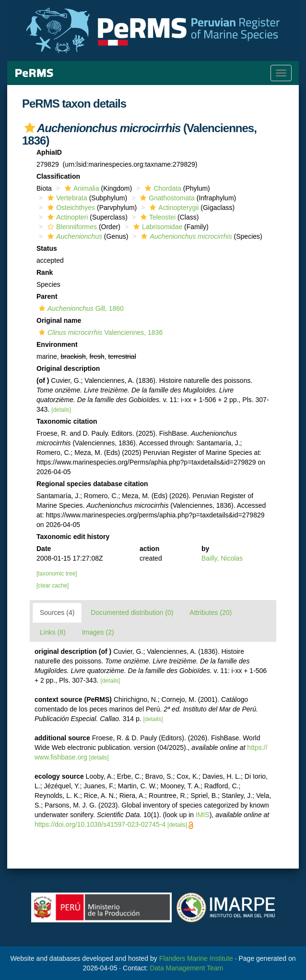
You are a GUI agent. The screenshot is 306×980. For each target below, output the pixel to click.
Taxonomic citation (67, 421)
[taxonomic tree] (57, 574)
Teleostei (157, 217)
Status (47, 248)
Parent (47, 296)
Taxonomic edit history (73, 537)
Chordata (162, 188)
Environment (57, 344)
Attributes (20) (211, 612)
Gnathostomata (166, 198)
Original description (68, 368)
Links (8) (53, 632)
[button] (29, 128)
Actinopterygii (173, 208)
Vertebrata (66, 198)
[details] (61, 410)
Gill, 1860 (80, 308)
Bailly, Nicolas (222, 558)
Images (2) (98, 632)
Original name (59, 320)
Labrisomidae (157, 227)
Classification (58, 176)
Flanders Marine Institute (196, 958)
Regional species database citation (92, 484)
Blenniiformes (71, 227)
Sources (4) (57, 612)
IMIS (203, 815)
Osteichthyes (70, 208)
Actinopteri (66, 217)
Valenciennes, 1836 (100, 332)
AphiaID (49, 152)
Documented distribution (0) (132, 612)
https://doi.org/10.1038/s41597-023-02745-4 (100, 824)
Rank (45, 272)
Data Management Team (186, 968)
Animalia (81, 188)
